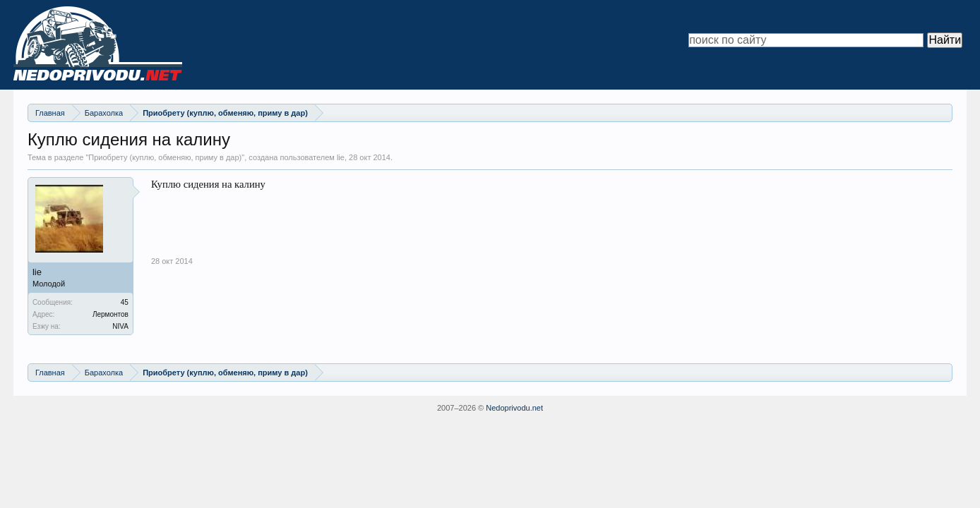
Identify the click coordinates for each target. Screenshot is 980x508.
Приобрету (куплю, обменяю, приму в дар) (165, 157)
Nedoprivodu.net (514, 408)
